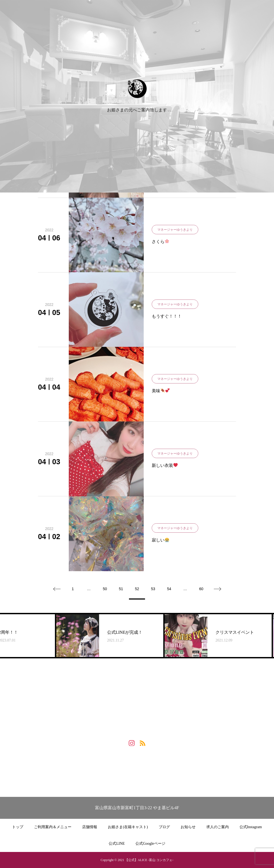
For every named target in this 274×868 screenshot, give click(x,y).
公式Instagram (251, 827)
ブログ (164, 827)
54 (169, 589)
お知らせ (188, 827)
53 (153, 589)
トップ (18, 827)
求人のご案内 (218, 827)
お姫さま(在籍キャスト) (128, 827)
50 (105, 589)
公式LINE (117, 844)
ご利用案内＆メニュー (53, 827)
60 (201, 589)
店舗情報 (90, 827)
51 (121, 589)
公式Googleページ (150, 844)
